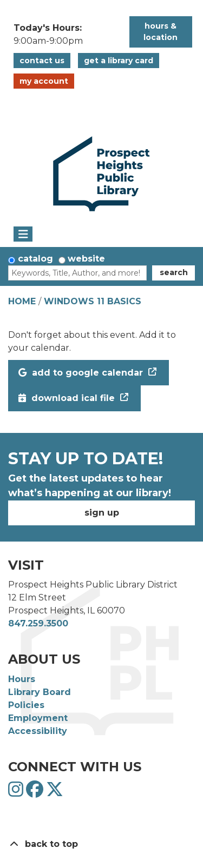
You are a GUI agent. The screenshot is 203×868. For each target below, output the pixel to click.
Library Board (40, 692)
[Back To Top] (101, 844)
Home (22, 301)
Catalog (35, 259)
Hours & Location (161, 32)
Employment (38, 718)
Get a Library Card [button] (119, 61)
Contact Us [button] (42, 61)
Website (86, 259)
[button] (66, 35)
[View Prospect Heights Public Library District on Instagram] (17, 793)
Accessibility (38, 731)
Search (174, 272)
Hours (22, 679)
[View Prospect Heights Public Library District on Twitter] (55, 793)
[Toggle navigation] (23, 234)
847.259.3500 (38, 623)
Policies (26, 705)
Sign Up (102, 513)
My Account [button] (44, 81)
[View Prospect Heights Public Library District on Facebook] (36, 793)
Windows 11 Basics (93, 301)
